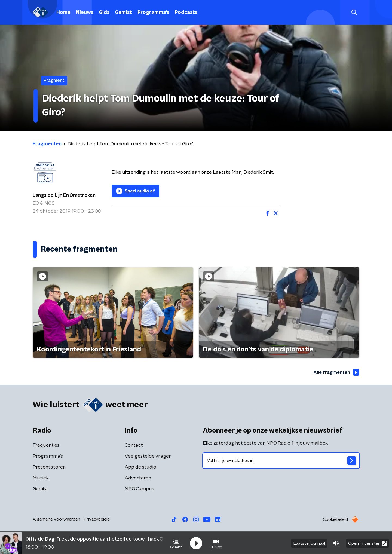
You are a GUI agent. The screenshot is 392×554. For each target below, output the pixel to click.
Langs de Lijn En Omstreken (64, 195)
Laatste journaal (309, 543)
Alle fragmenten (336, 372)
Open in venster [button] (368, 542)
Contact (134, 446)
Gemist (123, 13)
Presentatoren (49, 467)
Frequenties (46, 446)
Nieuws (85, 13)
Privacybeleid (97, 519)
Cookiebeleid (335, 520)
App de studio (140, 467)
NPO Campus (139, 489)
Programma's (153, 13)
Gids (104, 13)
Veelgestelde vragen (148, 457)
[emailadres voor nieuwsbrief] (281, 461)
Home (63, 13)
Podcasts (186, 13)
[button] (176, 543)
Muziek (41, 478)
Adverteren (138, 478)
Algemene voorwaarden (56, 519)
